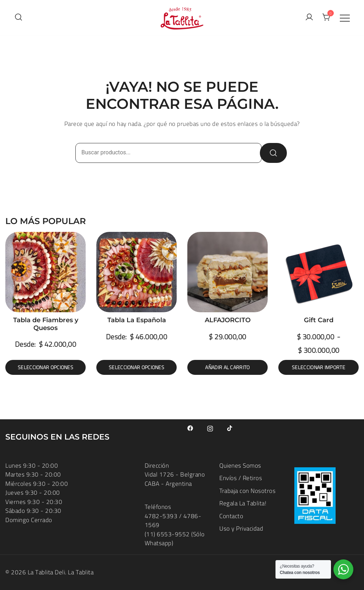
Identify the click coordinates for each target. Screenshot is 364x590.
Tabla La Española (137, 320)
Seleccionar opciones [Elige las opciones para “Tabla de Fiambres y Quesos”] (45, 367)
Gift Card (319, 320)
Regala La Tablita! (243, 503)
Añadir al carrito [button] (227, 367)
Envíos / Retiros (241, 478)
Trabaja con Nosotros (247, 491)
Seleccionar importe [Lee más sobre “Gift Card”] (318, 367)
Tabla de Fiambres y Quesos (46, 324)
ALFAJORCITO (228, 320)
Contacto (231, 516)
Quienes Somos (240, 466)
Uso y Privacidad (241, 528)
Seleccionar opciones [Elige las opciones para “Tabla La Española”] (136, 367)
